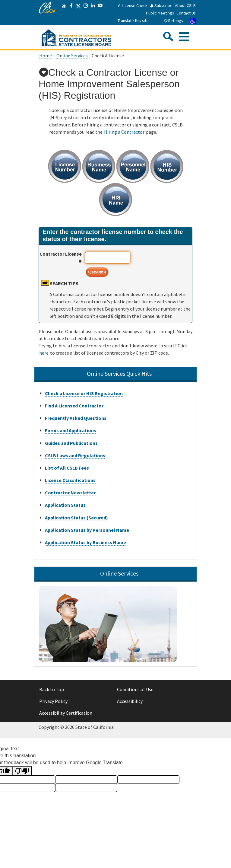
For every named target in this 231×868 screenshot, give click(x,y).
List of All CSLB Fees (67, 468)
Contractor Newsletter (70, 493)
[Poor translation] (22, 771)
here (44, 353)
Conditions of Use (135, 689)
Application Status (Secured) (76, 518)
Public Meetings (160, 13)
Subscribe (161, 5)
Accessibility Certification (66, 713)
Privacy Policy (53, 701)
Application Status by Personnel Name (87, 530)
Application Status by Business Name (85, 542)
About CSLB (185, 5)
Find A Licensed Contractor (74, 406)
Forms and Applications (71, 430)
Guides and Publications (71, 443)
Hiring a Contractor (124, 132)
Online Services (72, 56)
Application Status (65, 505)
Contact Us (186, 13)
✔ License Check (132, 5)
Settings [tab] (173, 21)
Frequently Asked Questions (76, 418)
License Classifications (70, 480)
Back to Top (52, 689)
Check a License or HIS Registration (84, 393)
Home (46, 56)
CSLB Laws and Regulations (75, 455)
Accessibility (130, 701)
